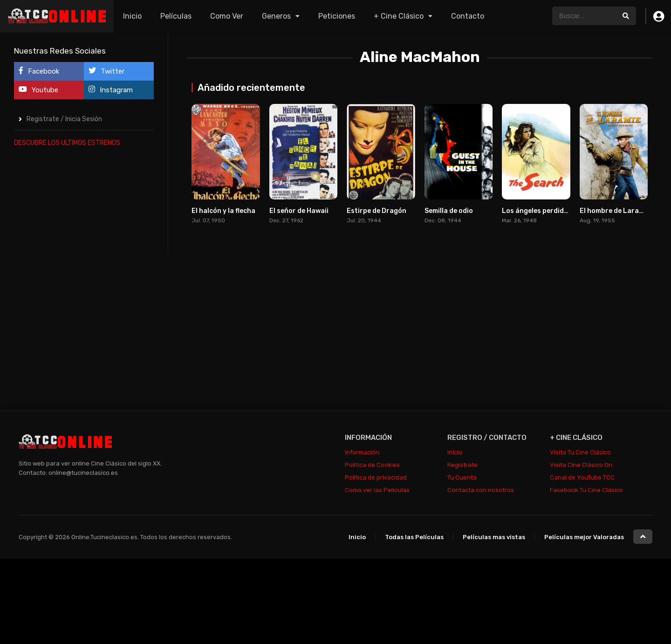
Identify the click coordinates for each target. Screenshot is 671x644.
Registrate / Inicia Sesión (64, 119)
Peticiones (337, 16)
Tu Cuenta (462, 477)
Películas (176, 16)
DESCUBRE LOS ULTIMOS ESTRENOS (67, 143)
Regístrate (462, 465)
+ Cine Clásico (399, 16)
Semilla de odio (449, 211)
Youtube (38, 90)
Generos (276, 16)
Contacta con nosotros (481, 490)
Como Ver (227, 16)
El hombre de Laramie (615, 211)
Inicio (132, 16)
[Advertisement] (84, 295)
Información (362, 452)
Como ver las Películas (377, 490)
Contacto (468, 16)
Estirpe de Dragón (377, 211)
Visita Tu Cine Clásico (580, 452)
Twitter (106, 71)
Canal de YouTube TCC (582, 477)
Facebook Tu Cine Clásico (586, 490)
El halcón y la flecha (223, 211)
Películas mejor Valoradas (584, 537)
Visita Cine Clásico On (581, 465)
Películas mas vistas (494, 537)
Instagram (111, 90)
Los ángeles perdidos (537, 211)
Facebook (39, 71)
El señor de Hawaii (299, 211)
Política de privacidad (376, 477)
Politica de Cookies (372, 465)
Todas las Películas (414, 537)
